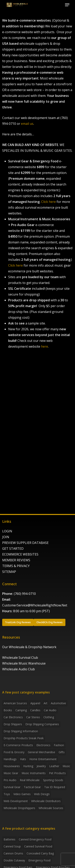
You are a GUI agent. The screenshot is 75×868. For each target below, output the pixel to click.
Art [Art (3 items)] (45, 703)
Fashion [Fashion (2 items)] (59, 745)
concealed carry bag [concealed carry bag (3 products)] (40, 853)
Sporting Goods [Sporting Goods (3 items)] (53, 780)
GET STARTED (13, 549)
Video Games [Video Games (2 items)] (22, 794)
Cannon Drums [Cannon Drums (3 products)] (13, 853)
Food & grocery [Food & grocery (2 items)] (14, 752)
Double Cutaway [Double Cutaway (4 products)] (14, 860)
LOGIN (7, 531)
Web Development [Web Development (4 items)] (16, 801)
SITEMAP (9, 572)
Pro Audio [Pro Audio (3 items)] (10, 780)
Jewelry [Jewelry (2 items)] (41, 766)
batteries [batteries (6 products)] (9, 839)
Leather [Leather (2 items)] (54, 766)
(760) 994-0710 (25, 594)
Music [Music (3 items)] (66, 766)
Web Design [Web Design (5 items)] (42, 794)
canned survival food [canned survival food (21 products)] (38, 846)
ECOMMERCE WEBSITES (20, 554)
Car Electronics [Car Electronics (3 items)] (13, 717)
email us (27, 124)
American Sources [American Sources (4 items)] (15, 703)
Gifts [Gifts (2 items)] (62, 752)
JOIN (6, 537)
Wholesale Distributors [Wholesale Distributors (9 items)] (46, 801)
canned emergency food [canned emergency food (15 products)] (35, 839)
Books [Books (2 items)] (8, 710)
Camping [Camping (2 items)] (21, 710)
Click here (48, 202)
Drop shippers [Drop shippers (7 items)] (13, 724)
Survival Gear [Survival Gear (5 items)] (12, 787)
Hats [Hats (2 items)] (23, 759)
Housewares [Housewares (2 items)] (12, 766)
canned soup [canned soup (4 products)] (12, 846)
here (44, 346)
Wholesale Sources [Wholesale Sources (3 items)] (51, 808)
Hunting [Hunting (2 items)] (28, 766)
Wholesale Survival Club (20, 658)
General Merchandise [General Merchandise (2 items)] (41, 752)
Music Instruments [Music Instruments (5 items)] (34, 773)
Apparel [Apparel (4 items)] (35, 703)
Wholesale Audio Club (18, 669)
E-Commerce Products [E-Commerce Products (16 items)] (18, 745)
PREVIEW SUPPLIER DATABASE (25, 543)
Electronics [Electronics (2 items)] (43, 745)
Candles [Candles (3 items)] (35, 710)
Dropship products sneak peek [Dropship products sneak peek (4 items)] (24, 738)
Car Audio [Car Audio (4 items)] (50, 710)
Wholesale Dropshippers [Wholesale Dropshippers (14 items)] (19, 808)
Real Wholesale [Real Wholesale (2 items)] (30, 780)
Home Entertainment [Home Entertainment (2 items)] (43, 759)
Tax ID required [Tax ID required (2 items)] (55, 787)
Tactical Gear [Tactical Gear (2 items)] (32, 787)
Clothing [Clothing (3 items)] (49, 717)
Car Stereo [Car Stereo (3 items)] (33, 717)
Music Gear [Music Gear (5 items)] (11, 773)
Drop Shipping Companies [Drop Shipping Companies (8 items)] (42, 724)
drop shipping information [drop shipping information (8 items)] (21, 731)
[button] (67, 5)
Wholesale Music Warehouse (24, 663)
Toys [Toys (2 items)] (7, 794)
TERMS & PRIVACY (16, 566)
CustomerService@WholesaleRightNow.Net (35, 605)
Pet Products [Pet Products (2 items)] (57, 773)
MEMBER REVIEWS (16, 560)
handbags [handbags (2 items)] (10, 759)
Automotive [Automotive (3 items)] (58, 703)
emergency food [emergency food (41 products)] (39, 860)
